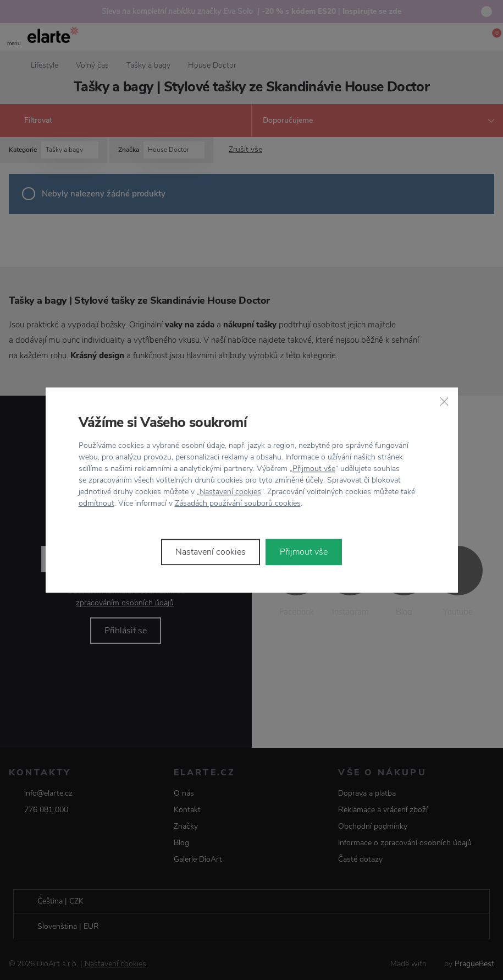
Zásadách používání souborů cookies (238, 503)
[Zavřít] (444, 401)
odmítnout (96, 503)
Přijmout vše (314, 469)
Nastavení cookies (230, 492)
